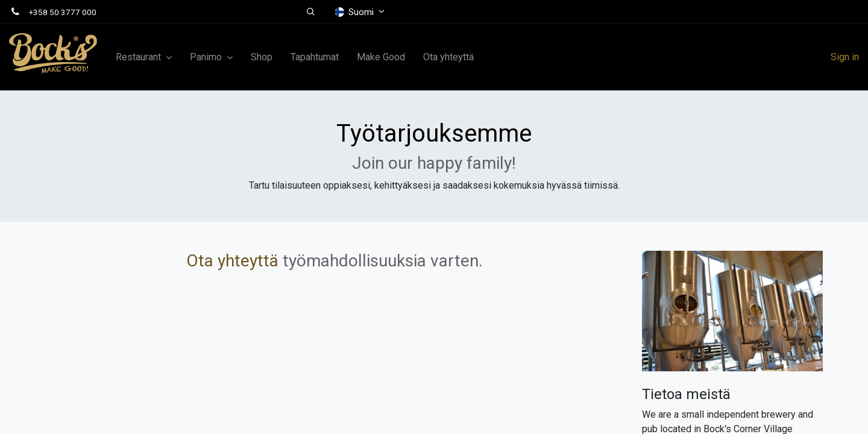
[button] (311, 12)
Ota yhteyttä (232, 261)
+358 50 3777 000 (63, 12)
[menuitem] (262, 57)
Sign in (845, 57)
